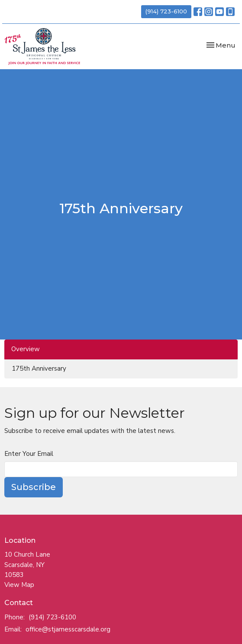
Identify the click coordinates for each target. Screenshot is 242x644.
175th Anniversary (39, 368)
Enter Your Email (29, 454)
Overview (26, 349)
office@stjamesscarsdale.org (68, 629)
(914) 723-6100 (166, 11)
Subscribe (34, 487)
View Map (19, 585)
